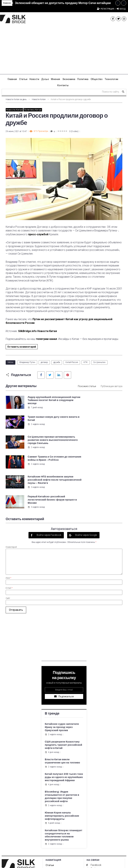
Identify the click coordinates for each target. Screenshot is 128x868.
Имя (8, 525)
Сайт (8, 545)
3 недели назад (36, 457)
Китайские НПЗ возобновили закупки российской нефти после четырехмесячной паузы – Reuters (44, 447)
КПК (86, 362)
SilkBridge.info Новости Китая (37, 331)
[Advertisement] (64, 51)
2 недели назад (97, 404)
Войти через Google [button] (86, 482)
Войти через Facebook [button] (49, 482)
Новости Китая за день (16, 99)
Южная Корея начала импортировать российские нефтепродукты (62, 763)
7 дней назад (35, 411)
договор (44, 362)
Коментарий (11, 494)
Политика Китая (33, 110)
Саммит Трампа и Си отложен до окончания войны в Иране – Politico (104, 420)
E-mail (9, 535)
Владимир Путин (27, 362)
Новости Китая (39, 99)
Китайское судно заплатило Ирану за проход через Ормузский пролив (62, 674)
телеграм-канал (46, 339)
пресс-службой (38, 234)
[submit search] (123, 92)
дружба (57, 362)
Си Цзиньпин (99, 362)
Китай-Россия (72, 362)
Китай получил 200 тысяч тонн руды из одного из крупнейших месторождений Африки (64, 724)
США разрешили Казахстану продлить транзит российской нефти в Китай (63, 692)
